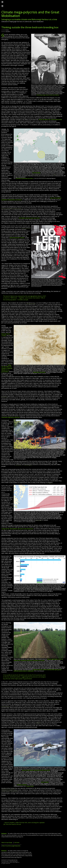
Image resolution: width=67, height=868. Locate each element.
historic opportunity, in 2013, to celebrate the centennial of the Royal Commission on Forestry (38, 660)
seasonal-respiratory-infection (11, 417)
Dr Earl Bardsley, (36, 173)
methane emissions (22, 785)
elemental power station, (17, 238)
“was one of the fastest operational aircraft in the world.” (36, 770)
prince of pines (45, 782)
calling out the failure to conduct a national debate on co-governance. (7, 368)
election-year (29, 218)
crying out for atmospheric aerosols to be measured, (17, 529)
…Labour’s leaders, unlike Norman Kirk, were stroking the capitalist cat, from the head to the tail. (24, 823)
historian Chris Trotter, (6, 335)
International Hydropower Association (24, 178)
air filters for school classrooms (50, 119)
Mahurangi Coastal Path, (39, 372)
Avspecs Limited (30, 786)
